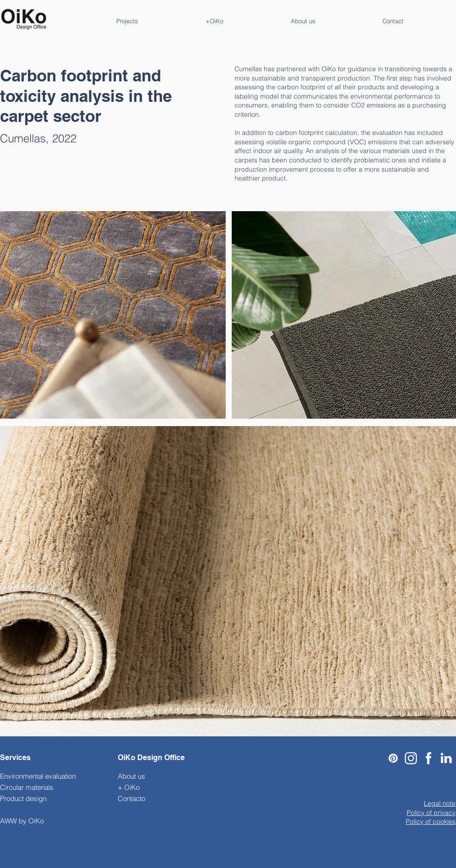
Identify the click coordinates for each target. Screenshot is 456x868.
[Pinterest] (393, 758)
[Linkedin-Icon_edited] (446, 758)
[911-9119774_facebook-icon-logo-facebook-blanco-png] (429, 758)
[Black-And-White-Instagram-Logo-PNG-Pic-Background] (411, 758)
